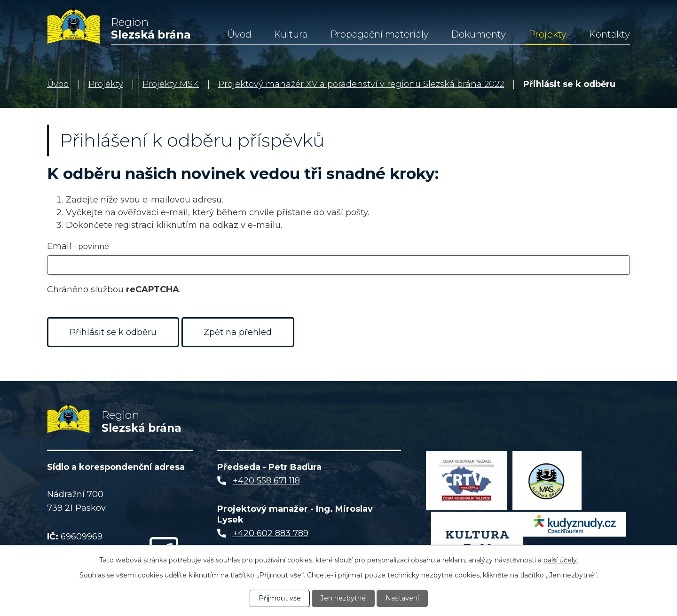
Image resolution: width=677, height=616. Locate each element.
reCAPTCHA (153, 289)
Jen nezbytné (343, 598)
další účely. (561, 560)
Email (78, 246)
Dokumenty (478, 34)
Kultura (291, 34)
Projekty (547, 34)
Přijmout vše (280, 598)
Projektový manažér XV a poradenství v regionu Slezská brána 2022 (361, 84)
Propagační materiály (379, 34)
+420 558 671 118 (266, 482)
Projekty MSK (171, 84)
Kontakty (609, 34)
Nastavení (402, 598)
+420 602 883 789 (271, 534)
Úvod (240, 34)
